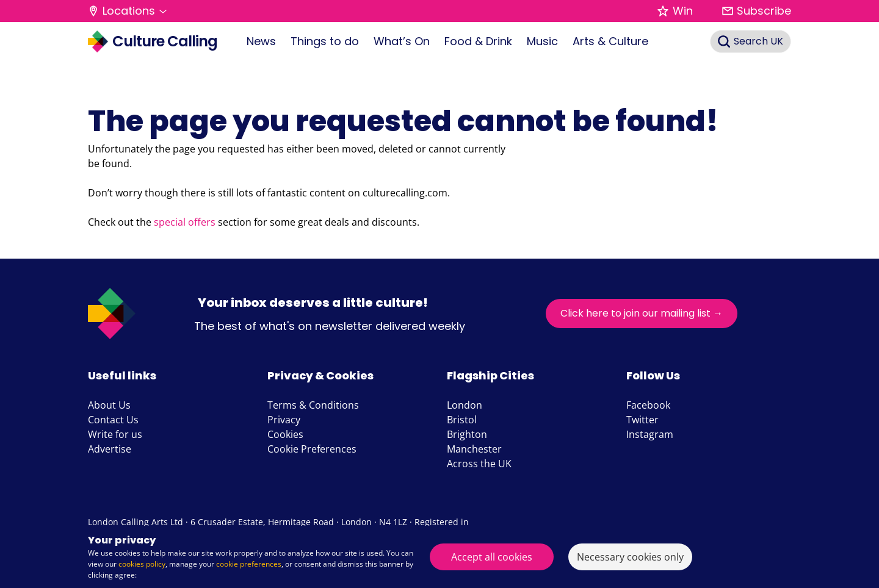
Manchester (474, 449)
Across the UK (479, 464)
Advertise (110, 449)
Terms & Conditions (313, 405)
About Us (109, 405)
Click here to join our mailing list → (642, 313)
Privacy (284, 420)
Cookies (285, 434)
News (261, 41)
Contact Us (113, 420)
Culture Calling (153, 41)
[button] (127, 11)
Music (542, 41)
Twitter (642, 420)
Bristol (462, 420)
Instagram (650, 434)
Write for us (115, 434)
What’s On (402, 41)
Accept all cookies (492, 557)
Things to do (325, 41)
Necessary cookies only (630, 557)
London (465, 405)
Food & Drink (478, 41)
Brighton (467, 434)
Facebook (648, 405)
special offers (185, 222)
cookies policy (142, 564)
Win (675, 11)
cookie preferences (249, 564)
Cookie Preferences (312, 449)
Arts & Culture (610, 41)
